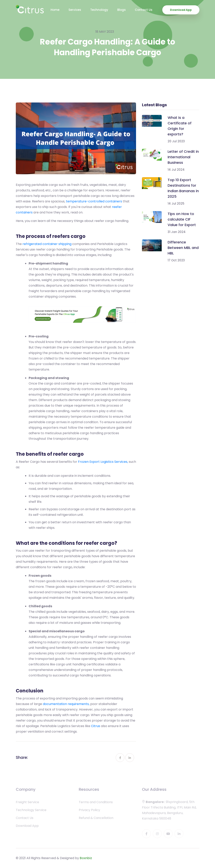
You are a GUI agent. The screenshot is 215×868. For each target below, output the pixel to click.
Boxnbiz (86, 858)
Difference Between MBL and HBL (183, 248)
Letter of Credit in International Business (183, 157)
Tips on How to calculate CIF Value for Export (182, 219)
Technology (99, 10)
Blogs (122, 10)
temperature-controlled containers (94, 201)
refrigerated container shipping (47, 244)
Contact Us (144, 10)
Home (55, 10)
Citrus (96, 726)
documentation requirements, (66, 704)
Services (75, 10)
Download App (181, 10)
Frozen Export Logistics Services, (103, 462)
